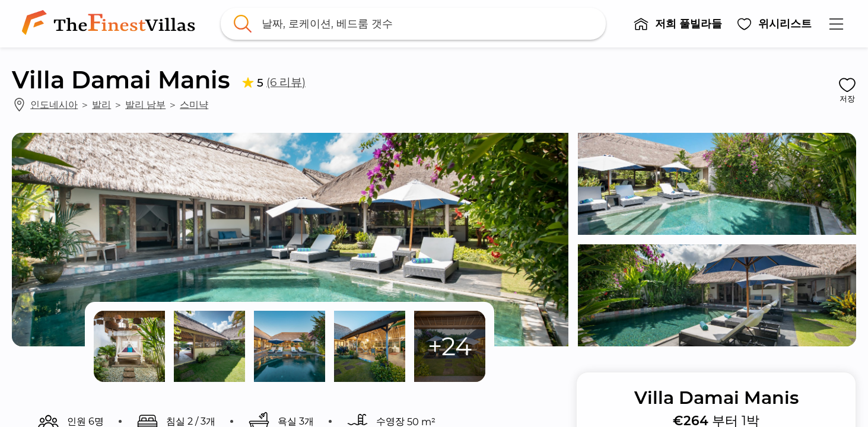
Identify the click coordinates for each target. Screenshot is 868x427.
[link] (111, 24)
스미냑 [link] (194, 104)
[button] (678, 24)
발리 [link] (101, 104)
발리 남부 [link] (145, 104)
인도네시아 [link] (54, 104)
